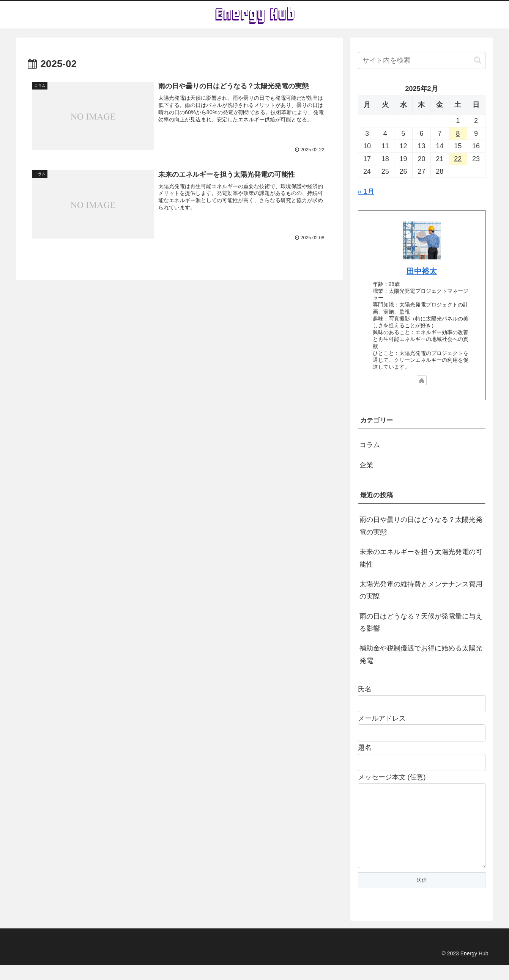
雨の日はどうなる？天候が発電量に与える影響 (421, 622)
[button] (478, 60)
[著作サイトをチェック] (422, 380)
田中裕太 (422, 271)
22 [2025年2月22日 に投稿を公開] (458, 159)
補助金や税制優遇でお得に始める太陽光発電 (421, 654)
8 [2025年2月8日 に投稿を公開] (458, 133)
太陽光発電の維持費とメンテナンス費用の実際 (421, 590)
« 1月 (366, 192)
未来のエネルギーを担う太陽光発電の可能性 (421, 558)
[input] (422, 60)
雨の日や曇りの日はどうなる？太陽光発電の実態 (421, 526)
